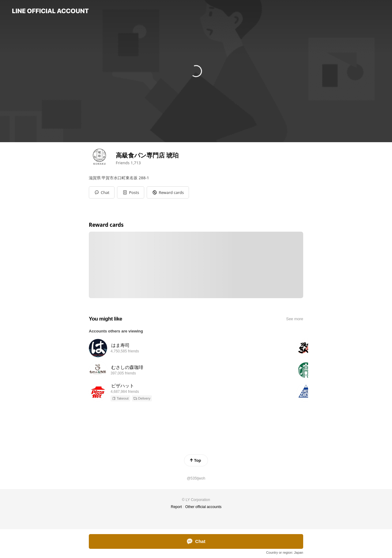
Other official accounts (204, 507)
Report (176, 507)
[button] (131, 192)
